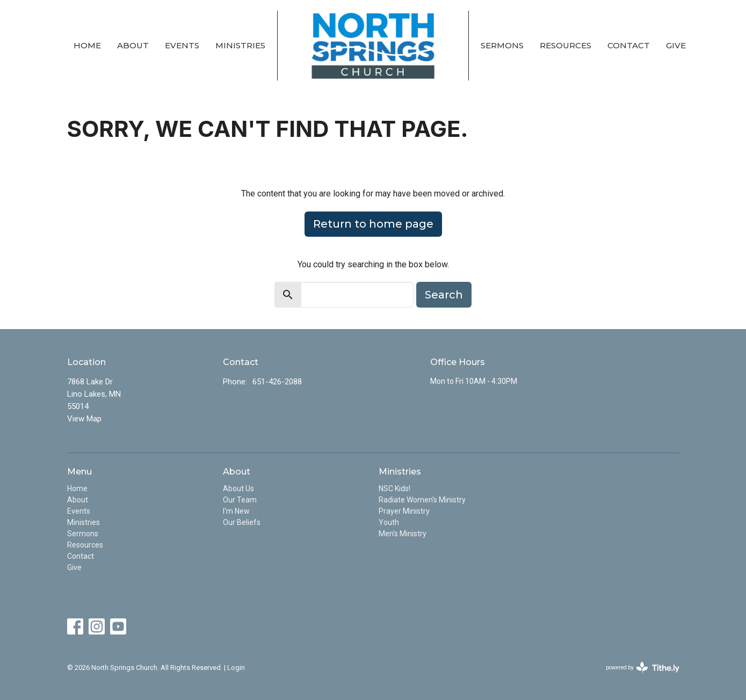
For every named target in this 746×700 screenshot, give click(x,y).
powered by (643, 668)
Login (236, 668)
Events (182, 45)
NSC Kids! (394, 488)
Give (676, 45)
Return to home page (373, 224)
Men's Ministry (403, 534)
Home (87, 45)
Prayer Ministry (404, 511)
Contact (629, 45)
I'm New (236, 511)
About (133, 45)
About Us (238, 488)
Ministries (240, 45)
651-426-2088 (277, 382)
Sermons (502, 45)
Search (444, 295)
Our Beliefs (242, 522)
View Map (84, 419)
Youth (389, 522)
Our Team (240, 500)
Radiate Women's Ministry (422, 500)
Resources (566, 45)
